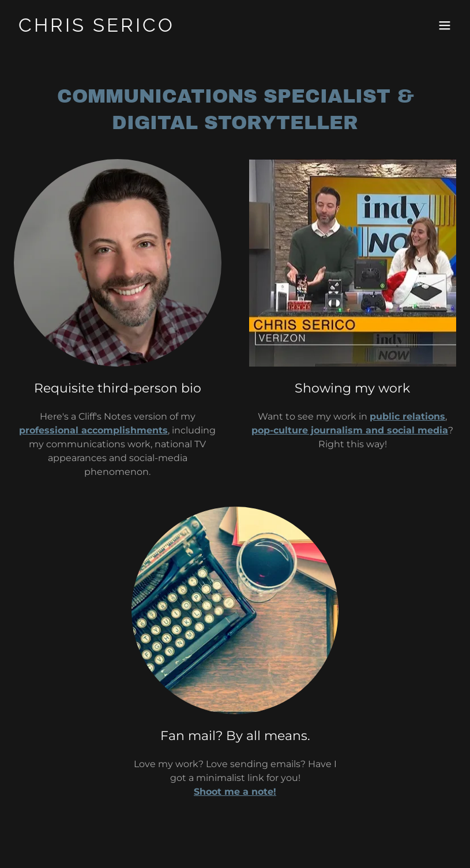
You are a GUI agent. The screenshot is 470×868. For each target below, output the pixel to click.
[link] (97, 29)
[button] (445, 25)
